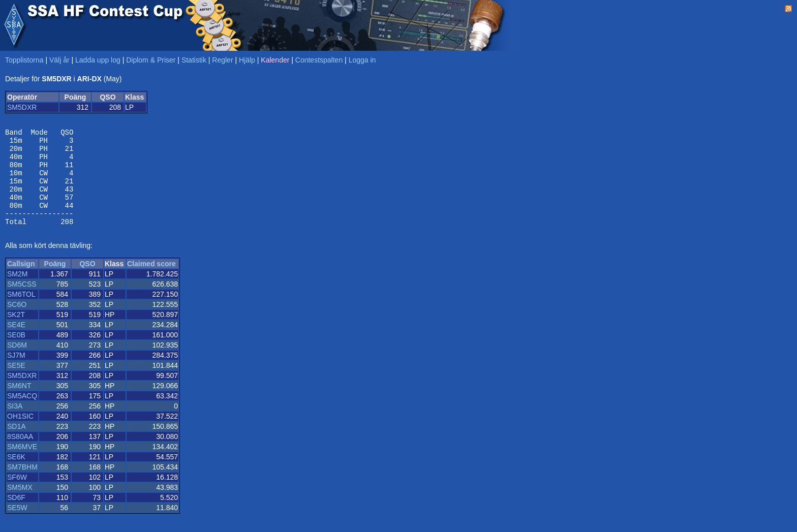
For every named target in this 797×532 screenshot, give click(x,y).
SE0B (16, 353)
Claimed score (151, 282)
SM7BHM (22, 485)
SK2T (16, 333)
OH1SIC (20, 434)
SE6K (16, 475)
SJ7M (16, 373)
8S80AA (20, 455)
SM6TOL (21, 312)
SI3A (15, 424)
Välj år (59, 60)
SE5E (16, 384)
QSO (87, 282)
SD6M (17, 363)
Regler (222, 60)
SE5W (17, 526)
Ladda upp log (98, 60)
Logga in (362, 60)
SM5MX (20, 506)
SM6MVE (22, 465)
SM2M (17, 292)
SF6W (17, 495)
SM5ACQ (22, 414)
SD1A (17, 445)
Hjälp (247, 60)
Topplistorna (24, 60)
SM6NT (19, 404)
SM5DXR (22, 107)
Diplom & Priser (151, 60)
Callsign (21, 282)
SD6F (16, 516)
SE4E (16, 343)
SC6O (17, 323)
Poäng (55, 282)
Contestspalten (319, 60)
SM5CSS (22, 302)
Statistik (194, 60)
